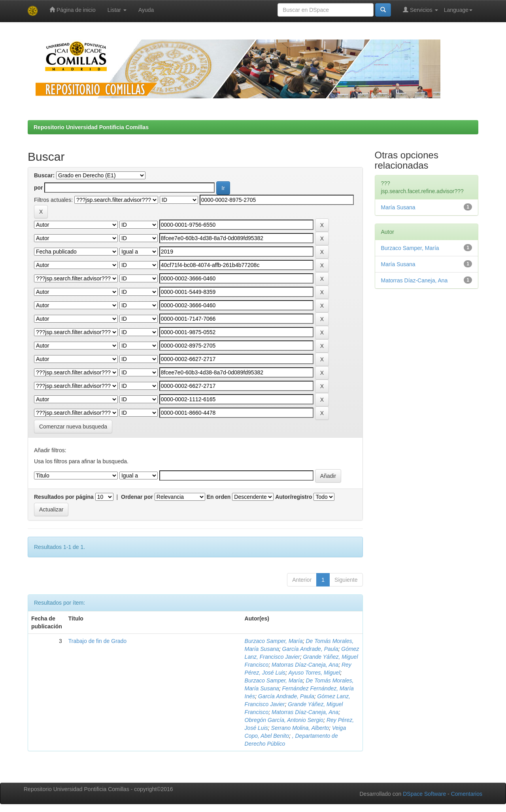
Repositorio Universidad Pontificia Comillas (91, 127)
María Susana (398, 207)
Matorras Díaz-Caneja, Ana (305, 665)
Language (458, 10)
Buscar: (44, 175)
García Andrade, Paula (310, 649)
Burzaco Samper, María (274, 641)
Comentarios (467, 794)
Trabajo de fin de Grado (97, 641)
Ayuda (146, 10)
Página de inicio (73, 10)
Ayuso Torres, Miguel (314, 673)
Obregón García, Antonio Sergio (284, 720)
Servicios (420, 10)
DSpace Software (424, 794)
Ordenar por (137, 497)
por (39, 188)
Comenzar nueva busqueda (73, 427)
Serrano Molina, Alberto (300, 728)
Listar (117, 10)
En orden (219, 497)
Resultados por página (64, 497)
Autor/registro (294, 497)
